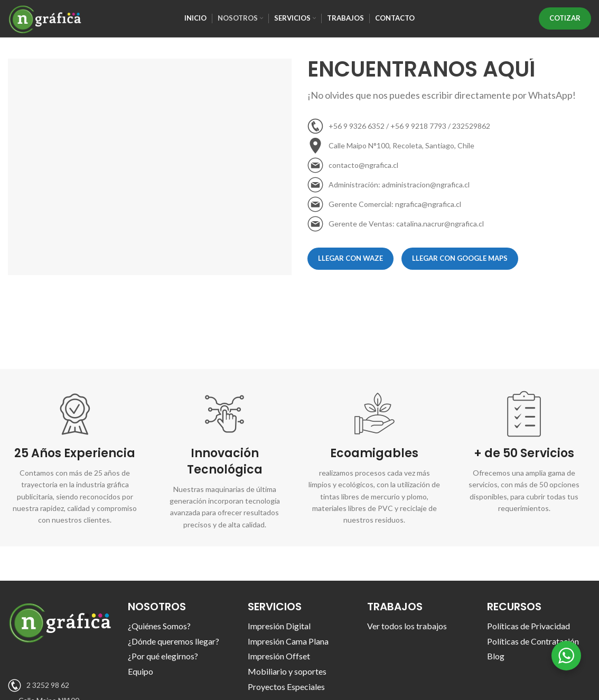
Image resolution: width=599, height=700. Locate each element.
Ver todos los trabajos (407, 626)
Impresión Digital (279, 626)
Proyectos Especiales (286, 687)
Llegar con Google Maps (460, 258)
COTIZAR (565, 18)
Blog (496, 656)
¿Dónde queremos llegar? (174, 641)
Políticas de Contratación (533, 641)
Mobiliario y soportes (287, 671)
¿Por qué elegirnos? (163, 656)
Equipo (141, 671)
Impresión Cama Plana (288, 641)
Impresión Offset (279, 656)
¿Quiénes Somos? (159, 626)
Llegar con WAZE (350, 258)
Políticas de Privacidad (528, 626)
